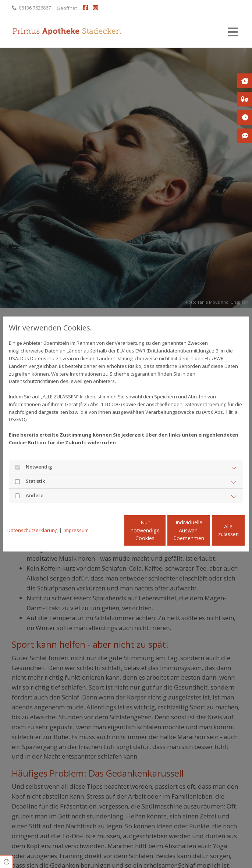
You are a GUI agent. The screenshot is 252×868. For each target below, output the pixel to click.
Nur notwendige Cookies (71, 534)
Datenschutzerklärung (32, 519)
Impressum (76, 519)
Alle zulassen (211, 534)
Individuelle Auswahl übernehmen (141, 534)
